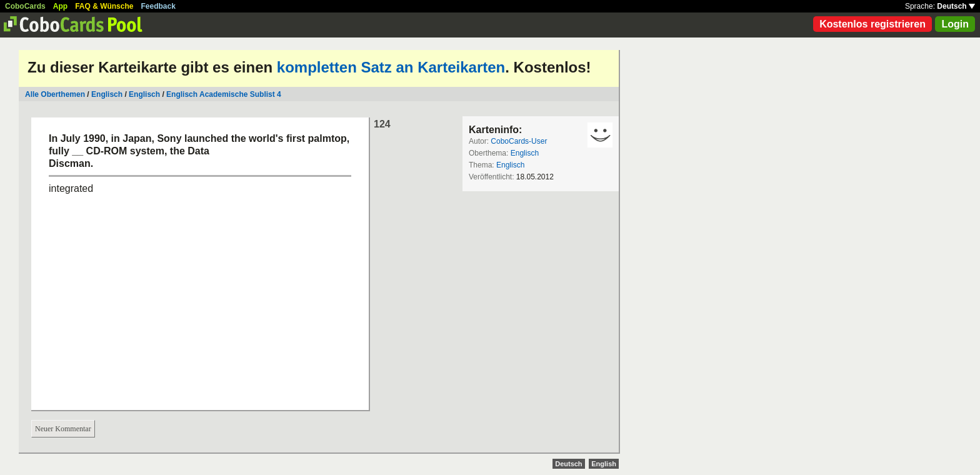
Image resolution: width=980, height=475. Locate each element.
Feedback (158, 6)
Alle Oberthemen (55, 94)
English (604, 464)
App (60, 6)
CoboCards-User (519, 141)
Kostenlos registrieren (872, 24)
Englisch (107, 94)
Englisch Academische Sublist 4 (224, 94)
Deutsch (956, 6)
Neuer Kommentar (63, 429)
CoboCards (25, 6)
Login (955, 24)
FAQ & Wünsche (104, 6)
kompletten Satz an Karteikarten (391, 67)
